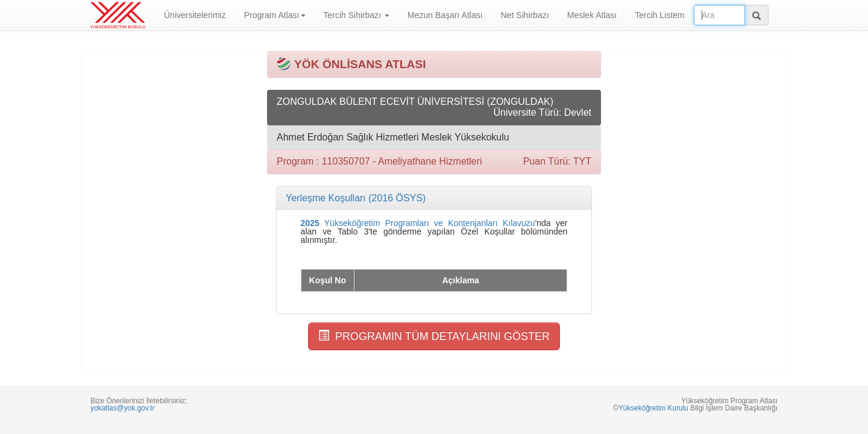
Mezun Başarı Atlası (445, 15)
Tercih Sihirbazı (357, 15)
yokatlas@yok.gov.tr (122, 408)
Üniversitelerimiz (195, 15)
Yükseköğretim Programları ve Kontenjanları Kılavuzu (418, 223)
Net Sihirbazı (525, 15)
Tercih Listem (659, 15)
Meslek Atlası (592, 15)
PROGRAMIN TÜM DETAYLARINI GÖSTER (434, 336)
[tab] (434, 198)
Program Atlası (275, 15)
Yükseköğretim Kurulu (653, 408)
